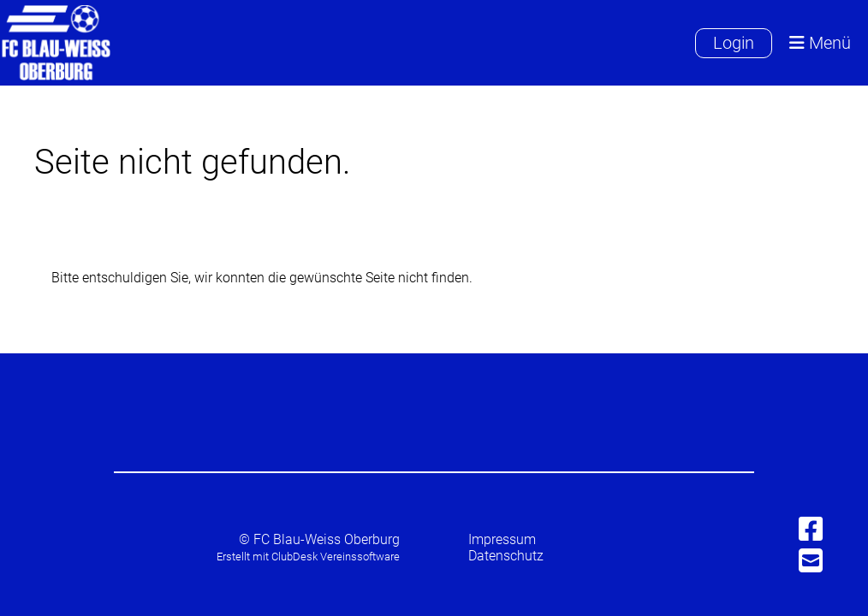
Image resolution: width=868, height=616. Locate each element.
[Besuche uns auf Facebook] (811, 530)
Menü (820, 43)
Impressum (502, 539)
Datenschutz (506, 556)
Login (734, 43)
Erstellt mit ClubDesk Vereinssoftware (308, 557)
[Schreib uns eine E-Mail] (811, 561)
